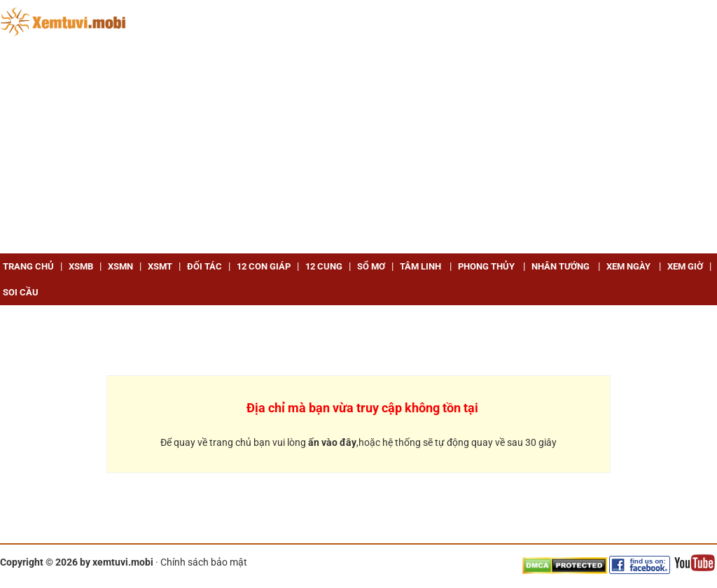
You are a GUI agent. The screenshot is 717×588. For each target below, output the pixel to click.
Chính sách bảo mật (204, 562)
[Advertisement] (358, 148)
